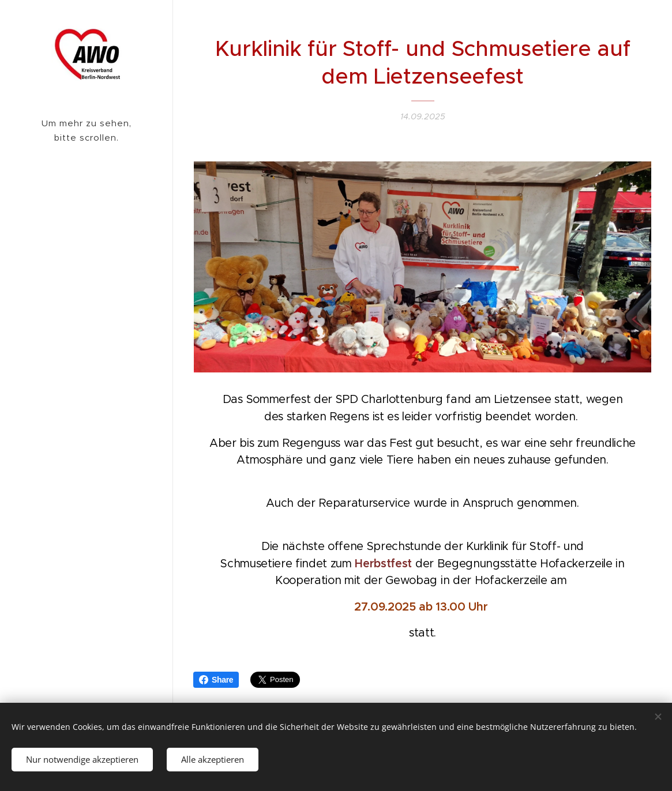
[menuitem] (87, 248)
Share (216, 680)
